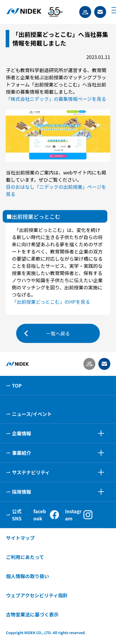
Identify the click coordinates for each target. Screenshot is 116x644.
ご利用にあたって (25, 557)
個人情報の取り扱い (28, 576)
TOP (17, 385)
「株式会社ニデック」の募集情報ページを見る (56, 99)
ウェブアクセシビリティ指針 (37, 595)
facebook (46, 515)
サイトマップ (20, 538)
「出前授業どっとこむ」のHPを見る (51, 302)
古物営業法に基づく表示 (32, 614)
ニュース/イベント (32, 414)
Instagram (79, 515)
